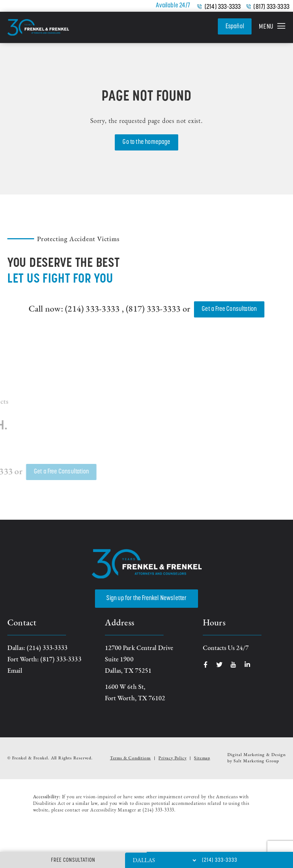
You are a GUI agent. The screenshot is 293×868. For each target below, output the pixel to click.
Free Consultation (73, 860)
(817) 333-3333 (271, 7)
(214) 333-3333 (223, 7)
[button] (272, 28)
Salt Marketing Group (256, 761)
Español (234, 26)
